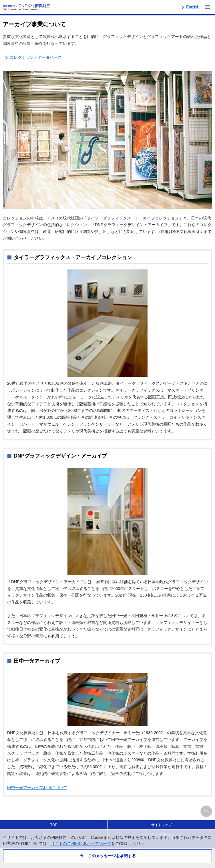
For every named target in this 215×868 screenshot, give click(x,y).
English (193, 7)
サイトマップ (162, 825)
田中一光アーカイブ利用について (37, 788)
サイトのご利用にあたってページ (81, 844)
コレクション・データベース (36, 57)
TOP (54, 825)
